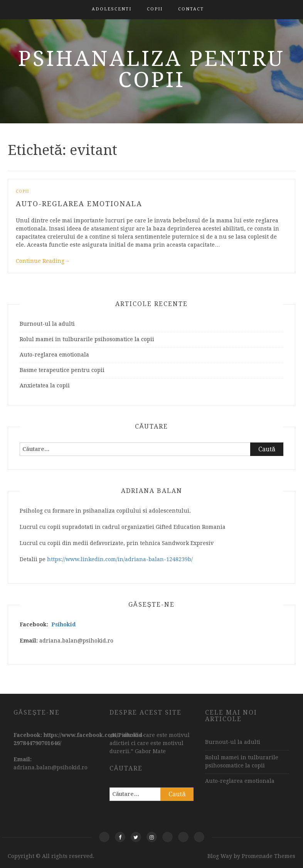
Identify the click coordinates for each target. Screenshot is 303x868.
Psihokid (63, 624)
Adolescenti (112, 9)
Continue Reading (43, 261)
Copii (155, 9)
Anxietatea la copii (45, 385)
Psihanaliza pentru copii (151, 69)
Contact (191, 9)
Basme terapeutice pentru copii (62, 370)
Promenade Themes (268, 856)
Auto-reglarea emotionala (79, 204)
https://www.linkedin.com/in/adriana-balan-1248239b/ (120, 559)
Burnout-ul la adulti (47, 324)
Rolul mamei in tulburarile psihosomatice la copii (87, 339)
